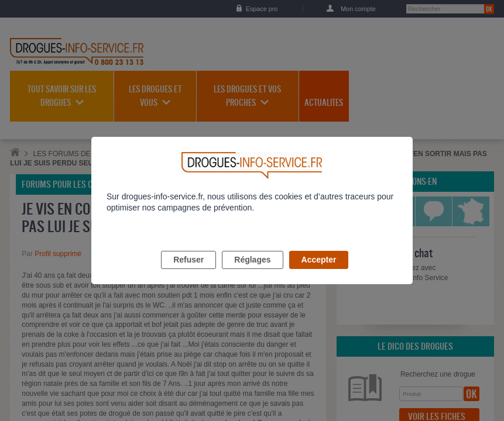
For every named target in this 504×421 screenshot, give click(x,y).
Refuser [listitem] (188, 273)
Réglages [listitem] (252, 273)
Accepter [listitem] (319, 273)
